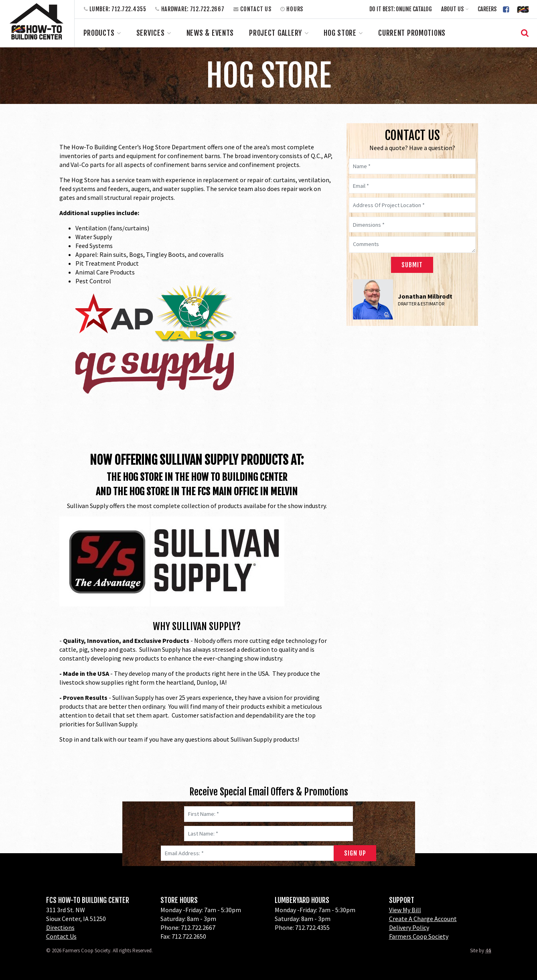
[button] (455, 9)
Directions (60, 927)
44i (488, 951)
